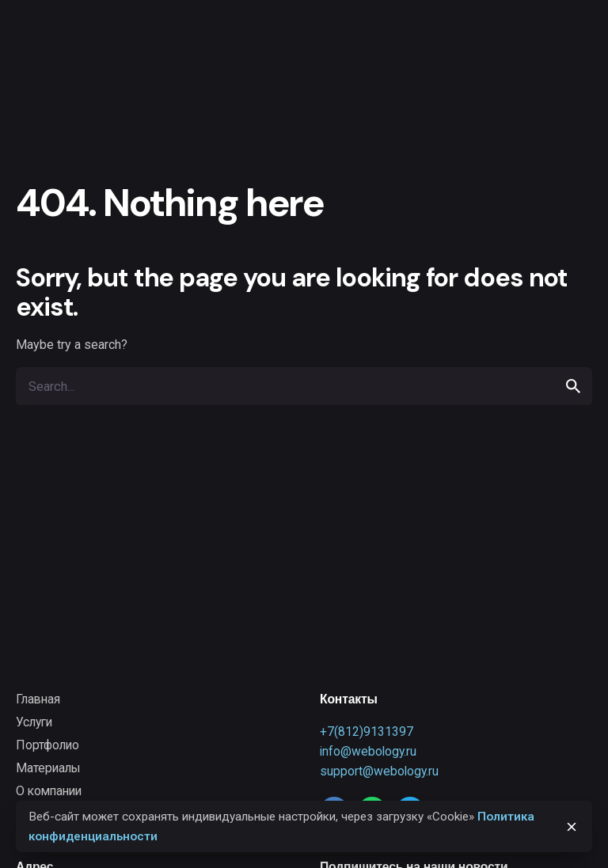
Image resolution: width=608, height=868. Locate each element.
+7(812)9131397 (367, 732)
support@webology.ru (379, 771)
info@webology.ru (368, 751)
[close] (572, 827)
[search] (573, 386)
